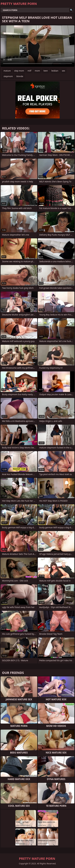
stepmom (8, 76)
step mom (19, 71)
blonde (20, 76)
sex (63, 71)
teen (46, 71)
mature (7, 71)
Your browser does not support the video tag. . (37, 46)
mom (37, 71)
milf (29, 71)
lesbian (55, 71)
